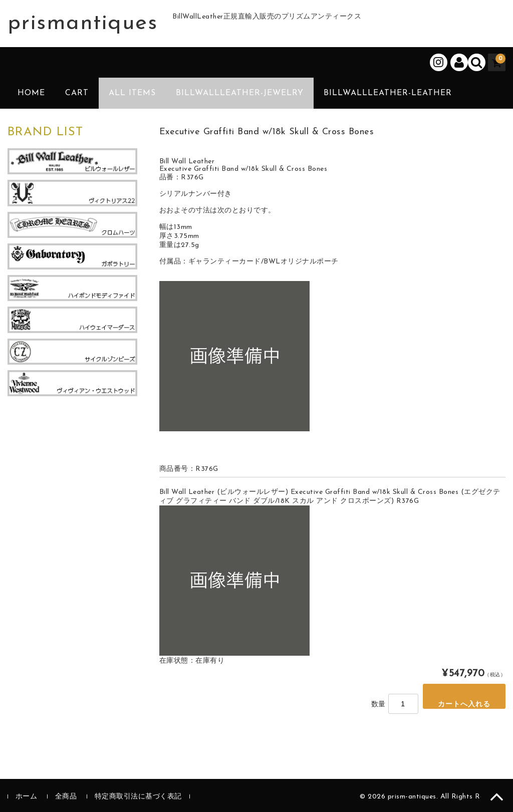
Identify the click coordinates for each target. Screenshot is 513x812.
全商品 (66, 797)
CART (77, 93)
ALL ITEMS (132, 93)
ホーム (27, 797)
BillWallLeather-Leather (388, 93)
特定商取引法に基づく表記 (138, 797)
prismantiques (83, 24)
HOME (31, 93)
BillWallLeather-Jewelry (240, 93)
